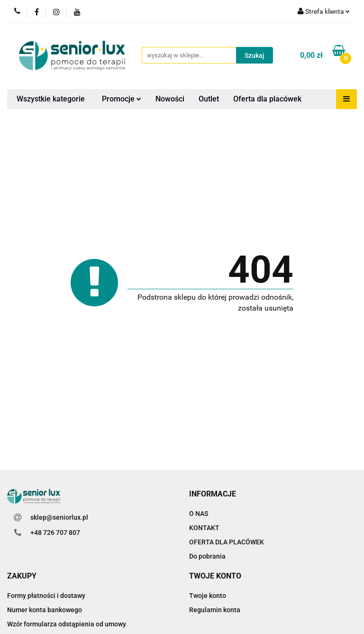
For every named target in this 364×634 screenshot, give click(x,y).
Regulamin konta (215, 610)
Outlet (209, 99)
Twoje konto (208, 596)
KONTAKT (204, 528)
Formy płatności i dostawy (46, 596)
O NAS (199, 514)
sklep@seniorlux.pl (59, 517)
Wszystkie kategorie (51, 99)
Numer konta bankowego (45, 610)
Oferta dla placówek (267, 99)
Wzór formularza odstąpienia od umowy (67, 624)
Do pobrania (207, 556)
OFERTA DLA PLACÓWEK (227, 542)
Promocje (122, 99)
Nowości (170, 99)
